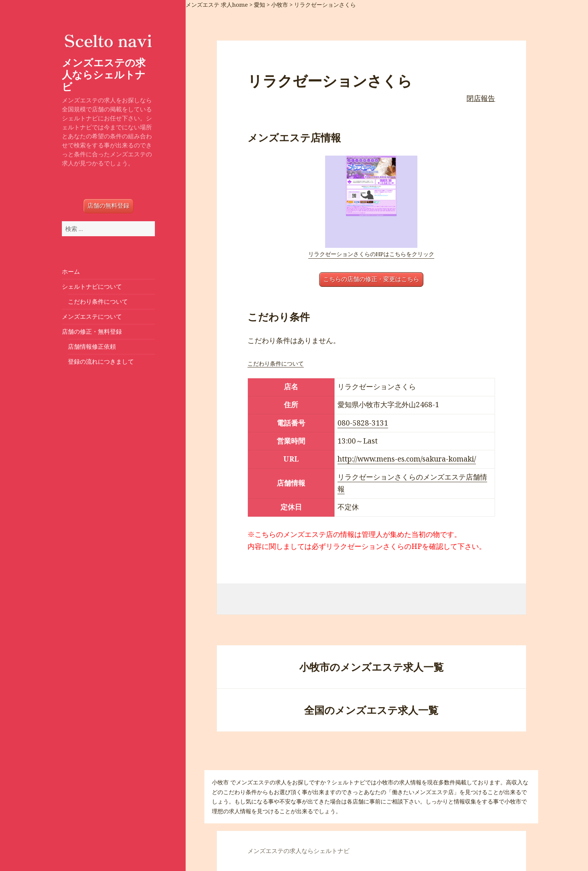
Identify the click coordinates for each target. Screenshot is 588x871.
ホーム (71, 271)
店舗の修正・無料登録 (92, 331)
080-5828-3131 (363, 423)
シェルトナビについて (92, 286)
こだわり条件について (98, 301)
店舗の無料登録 (108, 206)
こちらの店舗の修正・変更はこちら (371, 279)
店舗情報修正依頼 (92, 346)
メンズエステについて (92, 316)
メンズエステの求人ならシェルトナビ (104, 74)
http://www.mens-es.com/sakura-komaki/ (407, 459)
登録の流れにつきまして (101, 361)
